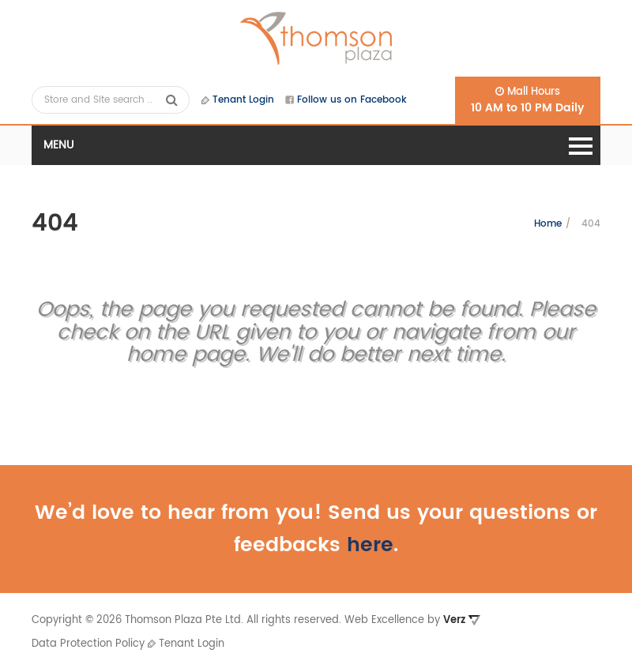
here (370, 545)
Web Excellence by (412, 620)
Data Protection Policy (88, 644)
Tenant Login (238, 100)
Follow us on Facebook (346, 100)
